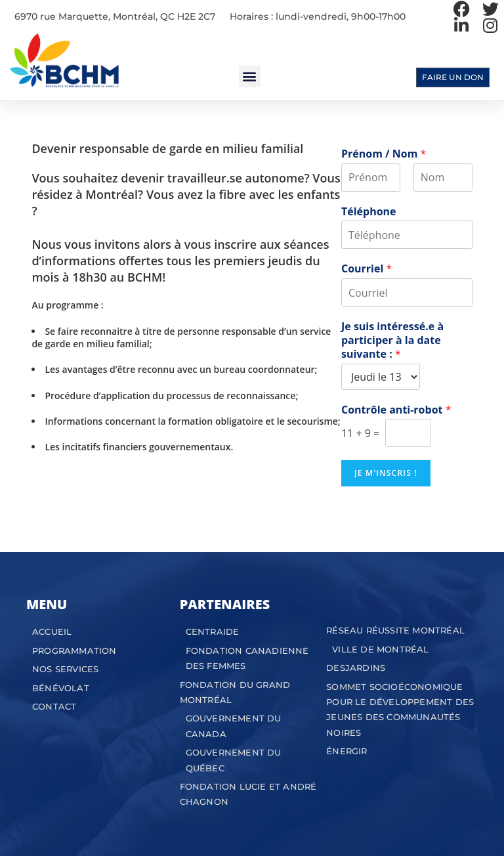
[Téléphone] (407, 235)
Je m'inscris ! (386, 473)
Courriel (367, 269)
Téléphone (369, 212)
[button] (250, 76)
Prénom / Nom (384, 154)
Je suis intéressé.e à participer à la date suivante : (392, 340)
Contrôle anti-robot (396, 410)
